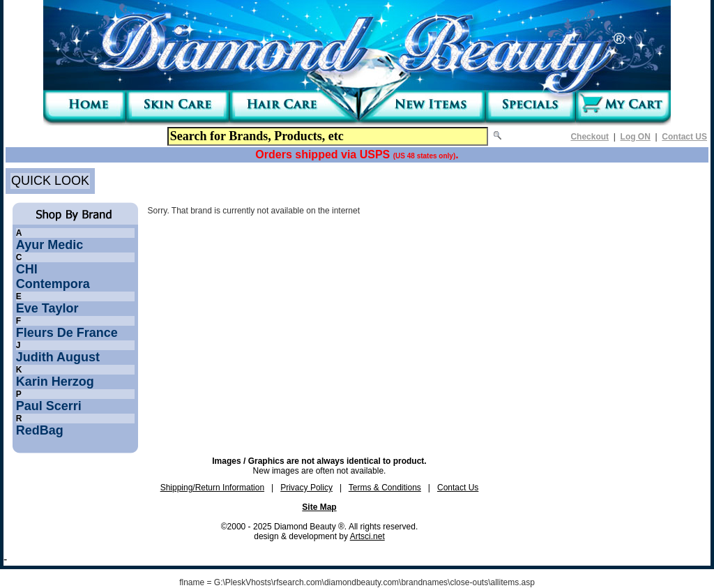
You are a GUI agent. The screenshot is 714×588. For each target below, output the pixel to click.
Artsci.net (367, 536)
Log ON (636, 137)
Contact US (684, 137)
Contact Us (458, 488)
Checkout (590, 137)
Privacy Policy (306, 488)
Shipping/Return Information (212, 488)
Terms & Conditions (385, 488)
